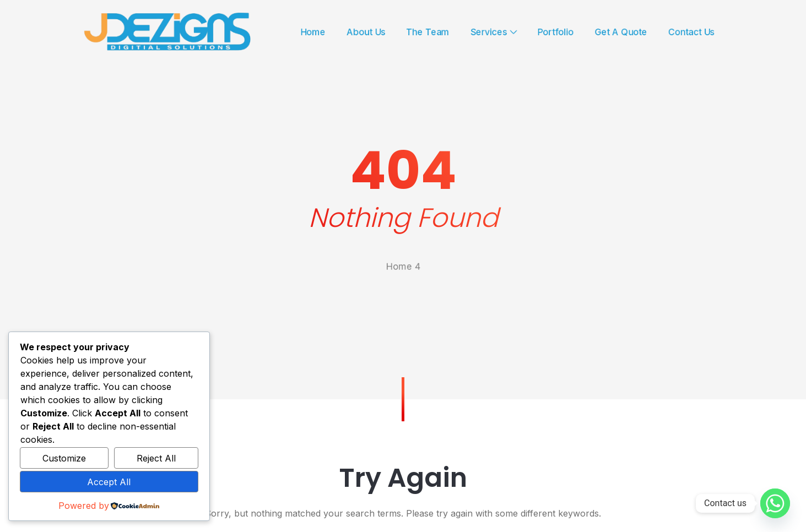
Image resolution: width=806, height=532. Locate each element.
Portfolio (582, 32)
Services (509, 32)
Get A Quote (658, 32)
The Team (432, 32)
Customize (64, 458)
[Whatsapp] (775, 503)
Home (297, 32)
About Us (359, 32)
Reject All (156, 458)
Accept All (109, 482)
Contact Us (740, 32)
